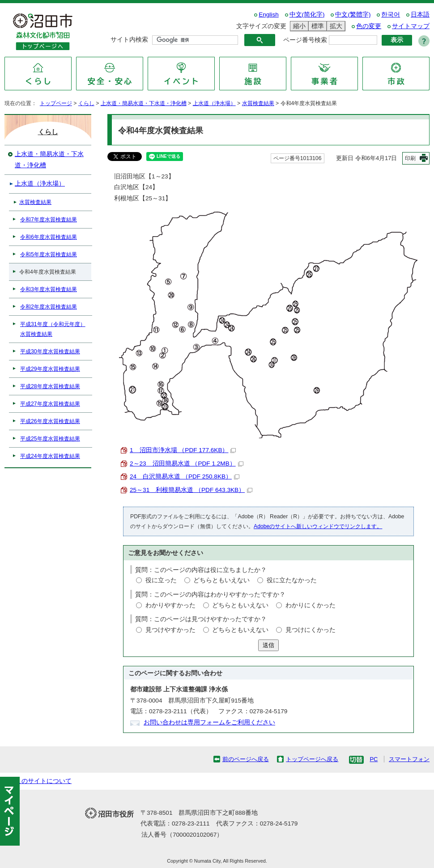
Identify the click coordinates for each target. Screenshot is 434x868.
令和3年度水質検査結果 (49, 289)
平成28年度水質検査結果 (50, 386)
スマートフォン (409, 759)
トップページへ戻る (312, 759)
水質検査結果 (258, 103)
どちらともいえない (221, 580)
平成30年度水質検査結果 (50, 351)
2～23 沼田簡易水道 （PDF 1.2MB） (187, 464)
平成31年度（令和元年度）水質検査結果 (53, 329)
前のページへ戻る (246, 759)
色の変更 (369, 26)
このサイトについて (43, 781)
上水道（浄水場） (214, 103)
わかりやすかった (170, 605)
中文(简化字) (307, 15)
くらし (86, 103)
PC (374, 759)
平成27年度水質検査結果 (50, 404)
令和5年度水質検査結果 (49, 254)
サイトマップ (411, 26)
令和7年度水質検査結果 (49, 220)
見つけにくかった (311, 630)
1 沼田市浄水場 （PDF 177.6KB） (183, 450)
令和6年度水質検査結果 (49, 237)
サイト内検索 (129, 40)
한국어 (391, 15)
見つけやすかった (170, 630)
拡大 (335, 26)
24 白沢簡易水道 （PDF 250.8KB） (185, 476)
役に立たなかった (292, 580)
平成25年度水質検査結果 (50, 439)
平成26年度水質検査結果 (50, 421)
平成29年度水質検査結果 (50, 369)
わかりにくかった (311, 605)
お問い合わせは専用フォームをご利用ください (209, 722)
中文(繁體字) (353, 15)
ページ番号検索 (305, 40)
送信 (268, 645)
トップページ (56, 103)
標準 (316, 26)
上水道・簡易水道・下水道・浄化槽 (144, 103)
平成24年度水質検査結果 (50, 456)
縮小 (298, 26)
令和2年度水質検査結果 (49, 307)
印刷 (410, 158)
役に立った (161, 580)
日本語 (420, 15)
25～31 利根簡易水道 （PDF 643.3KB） (191, 490)
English (269, 15)
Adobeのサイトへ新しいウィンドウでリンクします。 (318, 526)
